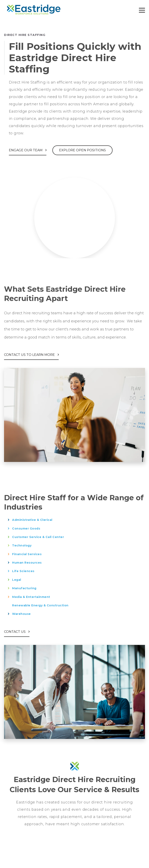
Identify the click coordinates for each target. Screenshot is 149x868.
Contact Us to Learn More (30, 355)
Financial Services (27, 554)
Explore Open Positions (82, 150)
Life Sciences (23, 571)
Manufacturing (24, 588)
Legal (17, 580)
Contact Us (15, 632)
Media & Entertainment (31, 597)
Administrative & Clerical (32, 520)
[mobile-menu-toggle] (142, 10)
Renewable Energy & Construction (40, 605)
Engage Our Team (26, 150)
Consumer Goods (26, 529)
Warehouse (21, 614)
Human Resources (27, 563)
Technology (22, 545)
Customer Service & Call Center (38, 537)
